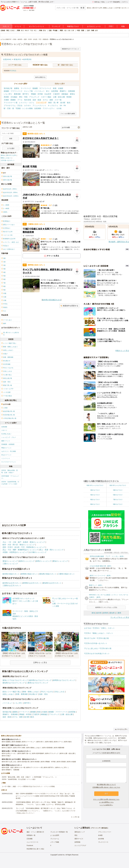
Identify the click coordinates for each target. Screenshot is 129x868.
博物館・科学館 (37, 94)
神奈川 (27, 30)
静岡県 (106, 613)
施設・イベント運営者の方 (35, 832)
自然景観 (55, 91)
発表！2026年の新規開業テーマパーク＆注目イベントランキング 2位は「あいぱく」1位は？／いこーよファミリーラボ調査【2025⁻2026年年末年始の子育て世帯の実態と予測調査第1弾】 (45, 796)
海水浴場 (27, 100)
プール (20, 100)
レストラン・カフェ (27, 103)
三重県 (119, 613)
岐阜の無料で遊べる (24, 753)
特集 (123, 26)
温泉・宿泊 (43, 694)
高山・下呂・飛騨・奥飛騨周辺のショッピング (20, 550)
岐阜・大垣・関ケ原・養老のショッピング (19, 545)
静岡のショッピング (44, 561)
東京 (22, 30)
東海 (41, 30)
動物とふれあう (109, 8)
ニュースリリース (32, 842)
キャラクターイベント (9, 462)
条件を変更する (40, 77)
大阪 (65, 30)
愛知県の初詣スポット (48, 574)
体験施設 (65, 94)
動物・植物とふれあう (31, 692)
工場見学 (56, 94)
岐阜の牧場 (49, 742)
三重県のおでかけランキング (37, 683)
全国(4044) (7, 59)
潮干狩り (26, 94)
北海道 (12, 30)
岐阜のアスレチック (52, 753)
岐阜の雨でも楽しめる (9, 762)
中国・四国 (80, 30)
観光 (69, 103)
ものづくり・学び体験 (9, 451)
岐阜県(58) (27, 59)
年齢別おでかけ (73, 26)
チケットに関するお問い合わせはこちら (106, 799)
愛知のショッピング (60, 561)
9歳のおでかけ (118, 504)
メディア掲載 (55, 842)
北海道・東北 (5, 30)
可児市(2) (13, 71)
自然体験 (4, 427)
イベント (18, 26)
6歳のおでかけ (95, 500)
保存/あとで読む (99, 2)
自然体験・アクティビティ (44, 108)
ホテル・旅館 (48, 100)
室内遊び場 (8, 88)
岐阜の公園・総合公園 (67, 753)
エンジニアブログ (80, 845)
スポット (6, 26)
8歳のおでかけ (95, 504)
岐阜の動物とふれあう (34, 748)
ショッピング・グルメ (9, 437)
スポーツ (4, 430)
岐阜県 (99, 613)
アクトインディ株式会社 (99, 828)
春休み (89, 8)
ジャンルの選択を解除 (68, 114)
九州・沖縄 (90, 30)
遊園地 (16, 88)
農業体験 (17, 94)
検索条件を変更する (69, 306)
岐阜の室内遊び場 (24, 762)
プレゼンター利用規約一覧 (59, 832)
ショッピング (41, 103)
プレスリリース (103, 842)
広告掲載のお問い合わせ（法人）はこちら (106, 787)
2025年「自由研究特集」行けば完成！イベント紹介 (10, 483)
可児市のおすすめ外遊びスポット (97, 654)
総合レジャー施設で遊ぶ (12, 692)
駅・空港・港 (9, 108)
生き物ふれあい (6, 434)
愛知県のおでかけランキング (14, 683)
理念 (76, 835)
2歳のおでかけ (95, 490)
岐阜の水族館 (72, 762)
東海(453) (17, 59)
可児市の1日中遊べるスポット (96, 643)
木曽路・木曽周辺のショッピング (15, 552)
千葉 (31, 30)
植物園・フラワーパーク (13, 91)
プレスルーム (55, 839)
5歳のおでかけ (118, 495)
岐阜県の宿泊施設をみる (52, 300)
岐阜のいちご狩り (61, 767)
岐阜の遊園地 (6, 742)
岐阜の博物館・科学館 (48, 762)
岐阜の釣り (40, 742)
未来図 (100, 835)
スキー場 (58, 100)
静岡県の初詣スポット (29, 574)
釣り (48, 91)
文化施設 (14, 97)
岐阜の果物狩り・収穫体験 (11, 770)
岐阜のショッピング (27, 561)
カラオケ (27, 105)
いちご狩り (8, 94)
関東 (19, 30)
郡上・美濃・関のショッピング (51, 550)
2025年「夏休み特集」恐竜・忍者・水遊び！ (10, 471)
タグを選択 (11, 148)
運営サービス (79, 839)
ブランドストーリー (105, 832)
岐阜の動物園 (16, 742)
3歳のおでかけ (118, 490)
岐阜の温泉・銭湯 (8, 767)
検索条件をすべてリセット (71, 49)
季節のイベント (6, 448)
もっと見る (74, 817)
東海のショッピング (10, 561)
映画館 (69, 97)
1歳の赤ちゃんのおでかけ (118, 485)
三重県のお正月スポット (12, 586)
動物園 (35, 88)
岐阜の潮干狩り (49, 767)
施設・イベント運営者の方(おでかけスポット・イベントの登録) (34, 786)
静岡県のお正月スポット (32, 583)
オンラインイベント (37, 26)
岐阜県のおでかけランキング (40, 680)
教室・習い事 (53, 103)
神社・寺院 (23, 97)
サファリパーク (45, 88)
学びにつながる (47, 692)
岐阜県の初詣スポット (11, 574)
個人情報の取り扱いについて (106, 785)
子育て (111, 26)
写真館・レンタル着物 (24, 108)
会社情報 (101, 839)
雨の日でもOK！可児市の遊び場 (96, 638)
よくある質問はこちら (106, 802)
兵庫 (73, 30)
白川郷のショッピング (38, 552)
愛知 (44, 30)
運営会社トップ (80, 832)
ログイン (125, 2)
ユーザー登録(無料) (114, 2)
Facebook (30, 845)
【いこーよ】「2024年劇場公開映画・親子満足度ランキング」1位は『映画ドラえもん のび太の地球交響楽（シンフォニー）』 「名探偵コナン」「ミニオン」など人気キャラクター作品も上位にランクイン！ (46, 811)
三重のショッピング (10, 564)
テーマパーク (26, 88)
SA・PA (63, 105)
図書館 (13, 100)
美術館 (6, 97)
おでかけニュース (94, 26)
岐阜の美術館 (61, 762)
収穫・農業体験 (22, 694)
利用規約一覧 (31, 835)
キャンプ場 (28, 91)
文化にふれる (59, 692)
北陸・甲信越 (53, 30)
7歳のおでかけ (118, 500)
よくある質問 (55, 835)
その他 (59, 108)
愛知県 (112, 613)
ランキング (56, 26)
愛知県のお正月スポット (52, 583)
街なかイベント (6, 455)
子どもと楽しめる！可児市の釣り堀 (98, 648)
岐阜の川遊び (6, 756)
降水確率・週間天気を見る (119, 242)
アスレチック (34, 97)
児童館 (6, 100)
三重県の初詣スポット (66, 574)
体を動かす (33, 694)
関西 (61, 30)
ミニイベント (6, 458)
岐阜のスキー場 (20, 767)
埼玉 (35, 30)
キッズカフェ (53, 105)
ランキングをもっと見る (120, 617)
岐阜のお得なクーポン (9, 753)
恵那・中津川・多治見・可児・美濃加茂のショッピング (24, 547)
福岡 (96, 30)
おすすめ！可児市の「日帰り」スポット (99, 628)
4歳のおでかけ (95, 495)
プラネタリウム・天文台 (13, 105)
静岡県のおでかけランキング (64, 680)
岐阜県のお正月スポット (12, 583)
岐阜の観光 (68, 742)
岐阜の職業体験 (59, 748)
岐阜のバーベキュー (29, 742)
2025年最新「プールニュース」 (10, 477)
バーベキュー (39, 91)
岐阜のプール (59, 742)
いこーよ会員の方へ (106, 805)
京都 (69, 30)
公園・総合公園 (59, 97)
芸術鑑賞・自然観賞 (8, 444)
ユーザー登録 (6, 786)
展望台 (72, 94)
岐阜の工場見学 (7, 748)
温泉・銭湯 (37, 100)
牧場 (55, 88)
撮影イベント (6, 441)
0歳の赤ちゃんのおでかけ (95, 485)
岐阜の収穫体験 (48, 748)
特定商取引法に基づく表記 (35, 849)
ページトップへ (121, 729)
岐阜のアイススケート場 (35, 767)
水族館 (61, 88)
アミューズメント (39, 105)
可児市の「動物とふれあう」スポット (99, 633)
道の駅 (63, 103)
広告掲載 (30, 839)
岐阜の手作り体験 (19, 748)
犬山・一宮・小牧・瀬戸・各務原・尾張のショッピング (24, 542)
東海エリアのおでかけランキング (15, 680)
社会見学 (48, 94)
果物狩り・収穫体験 (67, 91)
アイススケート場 (11, 103)
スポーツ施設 (46, 97)
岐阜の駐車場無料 (38, 753)
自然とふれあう (8, 694)
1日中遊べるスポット (122, 8)
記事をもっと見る (40, 662)
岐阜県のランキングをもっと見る (106, 607)
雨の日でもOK (97, 8)
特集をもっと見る (122, 351)
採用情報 (77, 842)
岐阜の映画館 (35, 762)
